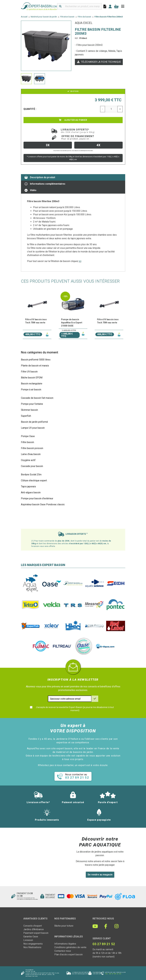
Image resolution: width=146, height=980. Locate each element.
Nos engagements (33, 944)
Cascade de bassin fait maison (37, 398)
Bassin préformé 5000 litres (36, 360)
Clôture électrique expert (34, 480)
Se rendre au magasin (100, 875)
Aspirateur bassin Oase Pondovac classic (43, 504)
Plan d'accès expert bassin (69, 954)
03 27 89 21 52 (115, 974)
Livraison (28, 940)
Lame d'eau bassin (31, 454)
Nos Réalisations (32, 947)
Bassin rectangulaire (32, 384)
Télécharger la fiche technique (99, 62)
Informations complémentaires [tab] (45, 184)
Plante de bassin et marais (35, 366)
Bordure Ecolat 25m (31, 475)
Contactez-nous (63, 951)
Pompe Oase (28, 436)
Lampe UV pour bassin (33, 428)
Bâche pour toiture (64, 926)
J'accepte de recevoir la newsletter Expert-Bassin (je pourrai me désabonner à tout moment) (75, 709)
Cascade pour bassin (32, 466)
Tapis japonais (28, 486)
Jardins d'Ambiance (34, 929)
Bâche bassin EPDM (32, 378)
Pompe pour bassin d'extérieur (37, 498)
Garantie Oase (31, 937)
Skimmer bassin (29, 410)
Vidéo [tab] (30, 190)
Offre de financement (78, 137)
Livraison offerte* (78, 131)
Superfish (26, 416)
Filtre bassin (27, 442)
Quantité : (30, 109)
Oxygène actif (28, 460)
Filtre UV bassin (29, 372)
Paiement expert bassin (36, 933)
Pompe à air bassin (31, 390)
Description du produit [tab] (40, 177)
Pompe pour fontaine (32, 404)
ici (80, 261)
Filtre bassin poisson (32, 448)
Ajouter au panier (73, 120)
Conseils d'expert (33, 926)
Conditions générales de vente (70, 947)
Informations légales (65, 944)
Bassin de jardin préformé (34, 422)
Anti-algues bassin (31, 492)
